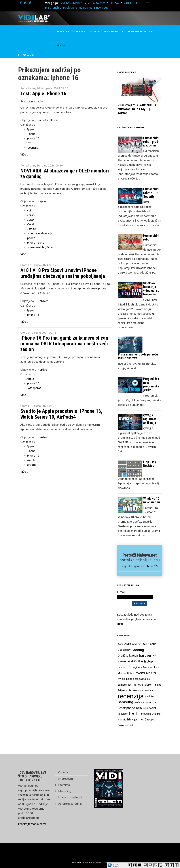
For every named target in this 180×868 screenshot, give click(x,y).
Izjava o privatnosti (70, 797)
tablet (153, 708)
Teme (94, 32)
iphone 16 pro (35, 243)
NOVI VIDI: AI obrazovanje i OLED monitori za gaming (65, 173)
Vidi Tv (62, 32)
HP (154, 656)
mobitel (140, 673)
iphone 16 (33, 138)
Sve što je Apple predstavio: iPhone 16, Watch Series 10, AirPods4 (61, 414)
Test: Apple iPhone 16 (43, 93)
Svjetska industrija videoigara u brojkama (151, 289)
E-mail (121, 592)
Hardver (43, 301)
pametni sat (124, 685)
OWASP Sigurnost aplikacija (150, 419)
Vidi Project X (113, 32)
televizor (123, 714)
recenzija (32, 148)
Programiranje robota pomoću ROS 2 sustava (138, 356)
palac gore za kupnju (138, 679)
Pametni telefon (142, 685)
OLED (30, 220)
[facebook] (21, 3)
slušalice (139, 702)
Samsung (125, 702)
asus (153, 644)
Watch (31, 460)
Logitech (137, 667)
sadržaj (150, 696)
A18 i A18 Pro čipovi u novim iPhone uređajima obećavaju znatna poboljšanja (63, 273)
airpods (31, 465)
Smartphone (126, 708)
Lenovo (122, 667)
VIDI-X (128, 3)
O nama (63, 772)
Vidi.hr (65, 3)
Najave (42, 201)
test (29, 143)
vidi (29, 210)
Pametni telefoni (48, 120)
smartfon (151, 702)
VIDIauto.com (96, 3)
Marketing (64, 791)
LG (129, 667)
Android (137, 644)
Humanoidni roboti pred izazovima (151, 142)
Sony (139, 708)
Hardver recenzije (139, 32)
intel (130, 661)
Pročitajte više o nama (32, 824)
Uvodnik (157, 714)
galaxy (127, 650)
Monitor (32, 224)
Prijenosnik (124, 690)
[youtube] (30, 3)
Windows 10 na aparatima (152, 500)
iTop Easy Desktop (150, 464)
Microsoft (123, 673)
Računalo (150, 690)
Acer (120, 644)
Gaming (31, 229)
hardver (145, 656)
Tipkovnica (145, 714)
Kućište (138, 661)
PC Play (114, 3)
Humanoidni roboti (151, 238)
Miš (132, 673)
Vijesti (62, 45)
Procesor (138, 690)
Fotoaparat (34, 388)
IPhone (31, 134)
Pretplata (64, 785)
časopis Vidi (125, 725)
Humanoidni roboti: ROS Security (151, 193)
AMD (128, 644)
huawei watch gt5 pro (40, 247)
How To (79, 32)
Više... (24, 155)
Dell (120, 650)
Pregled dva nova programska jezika (151, 384)
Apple (30, 129)
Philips (157, 685)
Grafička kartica (128, 656)
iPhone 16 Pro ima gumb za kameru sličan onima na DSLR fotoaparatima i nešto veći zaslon (64, 343)
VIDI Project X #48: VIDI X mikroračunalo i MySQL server (137, 109)
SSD (146, 708)
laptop (148, 661)
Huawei (122, 661)
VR (142, 720)
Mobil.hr (78, 3)
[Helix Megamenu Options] (161, 18)
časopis (150, 719)
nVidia (121, 679)
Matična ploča (151, 667)
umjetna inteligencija (40, 233)
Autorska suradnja (70, 804)
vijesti (136, 720)
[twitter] (25, 3)
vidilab (31, 215)
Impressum (65, 779)
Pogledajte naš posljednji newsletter (86, 8)
